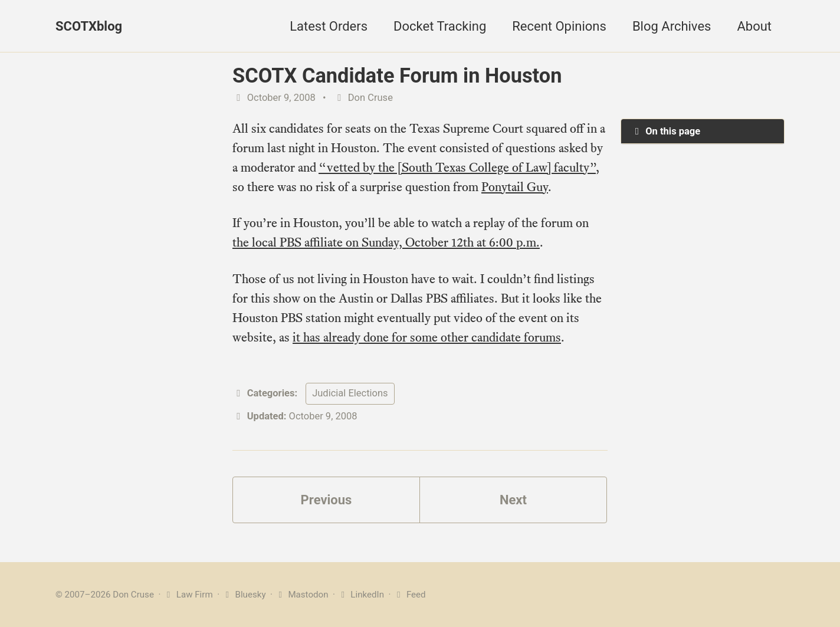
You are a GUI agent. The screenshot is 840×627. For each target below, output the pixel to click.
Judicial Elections (350, 393)
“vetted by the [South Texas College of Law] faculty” (457, 167)
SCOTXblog (89, 26)
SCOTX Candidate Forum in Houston (397, 75)
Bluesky (244, 595)
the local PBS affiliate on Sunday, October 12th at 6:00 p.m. (386, 242)
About (754, 26)
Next (513, 500)
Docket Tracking (440, 26)
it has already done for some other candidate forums (427, 337)
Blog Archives (672, 26)
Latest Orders (329, 26)
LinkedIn (361, 595)
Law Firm (188, 595)
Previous (327, 500)
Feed (409, 595)
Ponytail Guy (515, 187)
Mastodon (302, 595)
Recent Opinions (559, 26)
